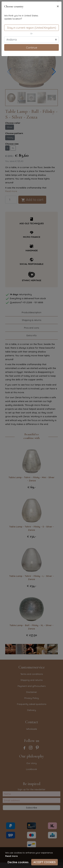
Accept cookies (45, 862)
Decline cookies (18, 862)
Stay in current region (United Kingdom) (32, 28)
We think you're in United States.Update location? (21, 17)
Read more (11, 856)
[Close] (58, 6)
